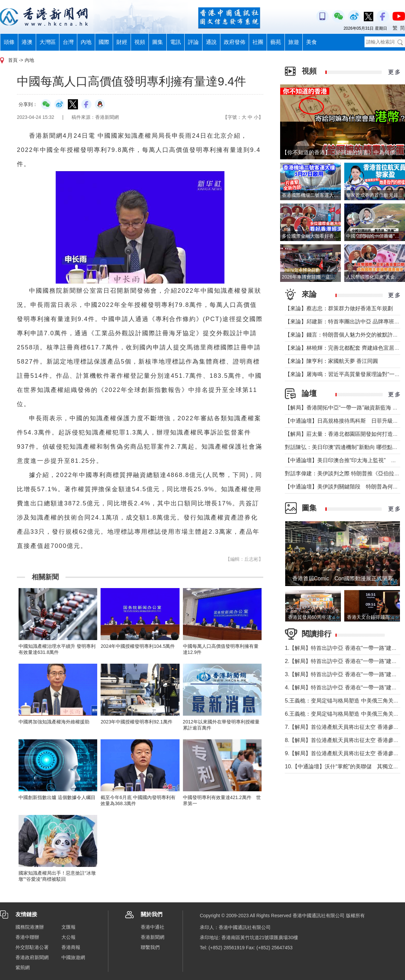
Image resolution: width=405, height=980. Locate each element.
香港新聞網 (153, 937)
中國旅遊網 (73, 957)
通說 (211, 42)
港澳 (27, 42)
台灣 (68, 42)
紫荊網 (23, 968)
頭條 (9, 42)
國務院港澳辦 (30, 927)
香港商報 (71, 947)
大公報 (69, 937)
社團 (258, 42)
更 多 (394, 72)
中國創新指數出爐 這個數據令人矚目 (57, 797)
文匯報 (69, 927)
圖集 (158, 42)
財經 (122, 42)
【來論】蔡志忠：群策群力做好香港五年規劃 (339, 308)
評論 (193, 42)
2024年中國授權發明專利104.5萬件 (138, 646)
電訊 (175, 42)
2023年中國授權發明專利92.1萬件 (136, 722)
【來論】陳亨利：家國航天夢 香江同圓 (331, 361)
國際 (104, 42)
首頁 (13, 60)
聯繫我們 (150, 947)
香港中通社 (153, 927)
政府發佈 (235, 42)
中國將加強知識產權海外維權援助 (54, 722)
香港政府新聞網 (32, 957)
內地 (86, 42)
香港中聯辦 (27, 937)
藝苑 (276, 42)
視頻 (140, 42)
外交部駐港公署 (32, 947)
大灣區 (48, 42)
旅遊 (294, 42)
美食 (312, 42)
